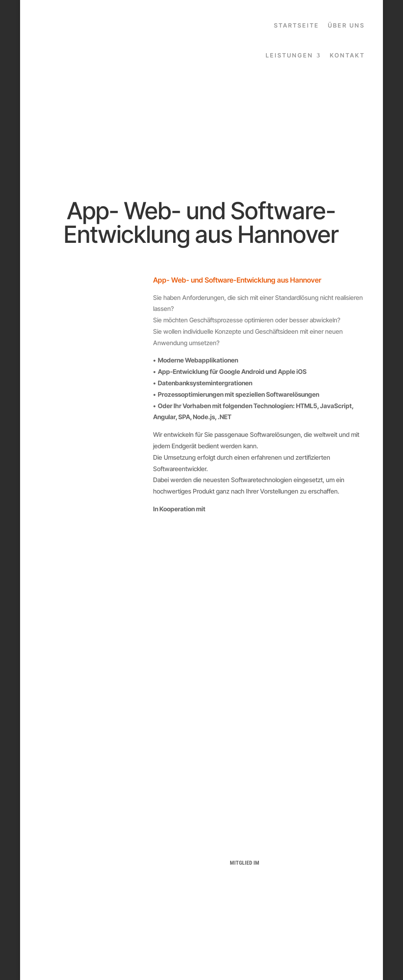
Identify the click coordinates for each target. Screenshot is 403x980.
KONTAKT (347, 55)
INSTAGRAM (159, 895)
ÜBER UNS (346, 25)
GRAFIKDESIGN (72, 857)
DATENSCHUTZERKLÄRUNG (158, 839)
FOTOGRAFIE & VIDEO (72, 886)
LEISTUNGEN (289, 55)
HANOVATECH (245, 839)
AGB (159, 857)
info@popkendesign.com (331, 900)
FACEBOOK (158, 885)
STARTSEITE (297, 25)
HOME (72, 839)
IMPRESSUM (159, 848)
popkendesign (303, 953)
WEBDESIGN (72, 876)
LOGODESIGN (72, 867)
